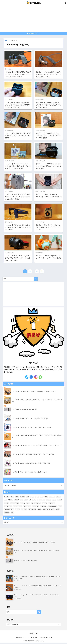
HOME (33, 635)
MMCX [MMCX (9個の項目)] (26, 501)
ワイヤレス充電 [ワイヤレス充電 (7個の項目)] (32, 511)
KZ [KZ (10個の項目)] (22, 501)
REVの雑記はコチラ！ (34, 33)
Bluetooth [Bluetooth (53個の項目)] (52, 498)
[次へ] (42, 273)
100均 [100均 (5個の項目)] (17, 498)
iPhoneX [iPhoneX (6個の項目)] (10, 501)
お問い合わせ (20, 639)
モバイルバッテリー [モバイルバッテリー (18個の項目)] (9, 511)
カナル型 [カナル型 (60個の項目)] (23, 504)
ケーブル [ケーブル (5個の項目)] (45, 504)
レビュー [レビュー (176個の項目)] (17, 511)
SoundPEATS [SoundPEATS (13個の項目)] (41, 501)
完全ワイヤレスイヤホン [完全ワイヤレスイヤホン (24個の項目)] (49, 511)
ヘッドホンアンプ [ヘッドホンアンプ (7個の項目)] (52, 508)
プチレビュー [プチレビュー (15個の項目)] (36, 508)
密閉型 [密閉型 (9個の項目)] (58, 511)
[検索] (36, 280)
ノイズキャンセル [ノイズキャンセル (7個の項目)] (17, 508)
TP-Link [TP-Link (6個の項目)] (48, 501)
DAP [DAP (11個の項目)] (5, 501)
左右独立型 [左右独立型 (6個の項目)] (7, 514)
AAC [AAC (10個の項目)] (28, 498)
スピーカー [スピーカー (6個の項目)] (52, 504)
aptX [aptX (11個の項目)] (37, 498)
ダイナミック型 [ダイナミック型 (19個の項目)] (8, 508)
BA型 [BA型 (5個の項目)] (46, 498)
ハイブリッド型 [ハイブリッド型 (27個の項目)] (27, 508)
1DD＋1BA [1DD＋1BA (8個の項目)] (7, 498)
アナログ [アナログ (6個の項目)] (60, 501)
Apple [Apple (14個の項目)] (32, 498)
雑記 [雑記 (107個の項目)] (12, 514)
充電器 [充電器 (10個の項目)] (39, 511)
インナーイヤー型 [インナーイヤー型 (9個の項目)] (14, 504)
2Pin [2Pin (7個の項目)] (12, 498)
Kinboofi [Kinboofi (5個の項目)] (17, 501)
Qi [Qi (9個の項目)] (30, 501)
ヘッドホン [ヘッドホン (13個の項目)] (43, 508)
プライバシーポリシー (31, 639)
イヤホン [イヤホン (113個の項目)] (6, 504)
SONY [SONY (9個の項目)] (34, 501)
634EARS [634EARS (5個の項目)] (22, 498)
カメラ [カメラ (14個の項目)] (28, 504)
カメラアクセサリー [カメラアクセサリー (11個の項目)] (36, 504)
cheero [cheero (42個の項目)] (58, 498)
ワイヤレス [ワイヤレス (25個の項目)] (24, 511)
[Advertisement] (34, 19)
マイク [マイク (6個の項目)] (60, 508)
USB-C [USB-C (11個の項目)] (54, 501)
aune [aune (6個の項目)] (42, 498)
